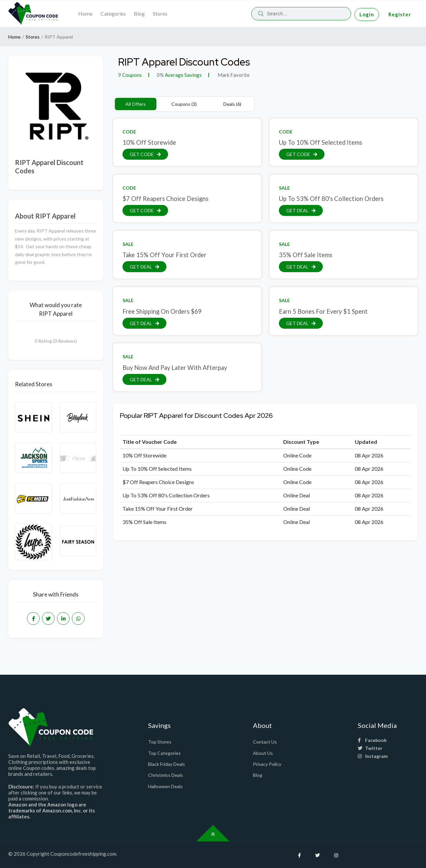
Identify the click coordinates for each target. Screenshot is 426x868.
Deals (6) (232, 104)
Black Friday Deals (167, 764)
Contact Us (265, 742)
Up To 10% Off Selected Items (320, 142)
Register (400, 14)
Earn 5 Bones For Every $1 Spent (323, 311)
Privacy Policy (267, 764)
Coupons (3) (184, 104)
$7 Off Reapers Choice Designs (165, 199)
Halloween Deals (165, 786)
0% (160, 75)
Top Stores (160, 742)
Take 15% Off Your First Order (164, 255)
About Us (263, 753)
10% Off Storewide (149, 142)
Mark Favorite (233, 75)
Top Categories (164, 753)
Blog (139, 13)
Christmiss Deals (166, 775)
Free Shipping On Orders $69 (162, 311)
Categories (113, 13)
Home (85, 13)
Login (367, 14)
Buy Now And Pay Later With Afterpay (175, 368)
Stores (160, 13)
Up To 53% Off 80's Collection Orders (331, 199)
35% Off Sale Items (306, 255)
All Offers (136, 104)
